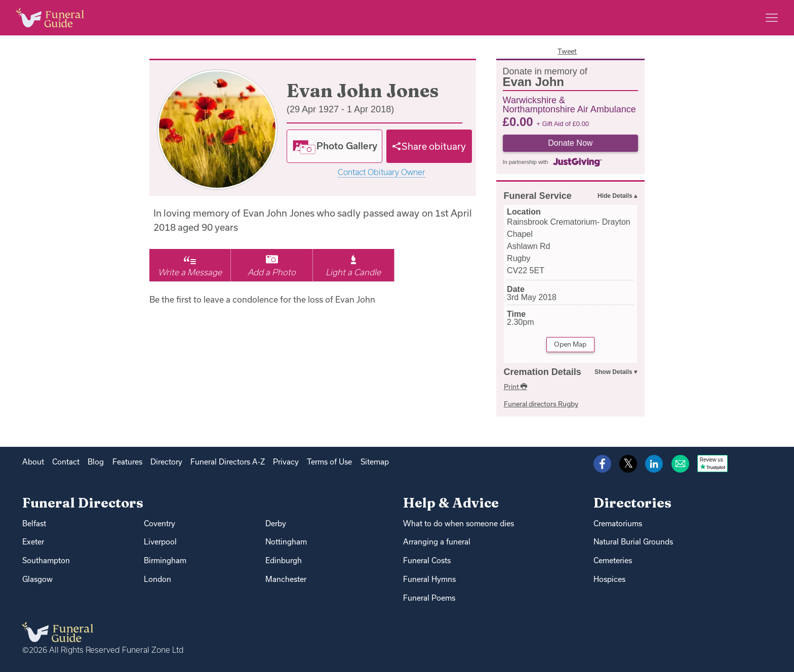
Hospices (609, 579)
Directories (632, 503)
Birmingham (165, 560)
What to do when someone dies (459, 523)
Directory (166, 462)
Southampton (46, 560)
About (33, 462)
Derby (276, 523)
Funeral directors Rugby (541, 404)
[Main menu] (772, 18)
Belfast (34, 523)
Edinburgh (284, 560)
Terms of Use (329, 462)
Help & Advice (451, 503)
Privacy (286, 462)
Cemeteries (613, 560)
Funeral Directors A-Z (228, 462)
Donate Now (570, 143)
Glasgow (37, 579)
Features (127, 462)
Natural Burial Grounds (633, 542)
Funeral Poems (429, 598)
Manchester (286, 579)
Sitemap (375, 462)
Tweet (567, 51)
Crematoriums (618, 523)
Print (515, 387)
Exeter (33, 542)
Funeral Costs (427, 560)
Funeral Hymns (429, 579)
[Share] (429, 146)
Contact (66, 462)
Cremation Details (543, 372)
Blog (96, 462)
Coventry (160, 523)
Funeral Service (538, 196)
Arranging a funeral (437, 542)
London (157, 579)
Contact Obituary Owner (382, 172)
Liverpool (160, 542)
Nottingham (286, 542)
